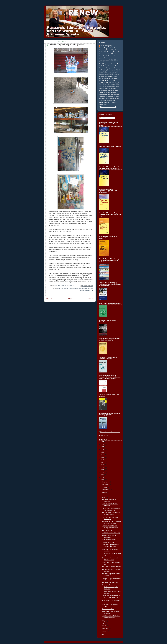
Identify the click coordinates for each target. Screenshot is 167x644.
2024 (103, 445)
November (106, 485)
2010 (103, 480)
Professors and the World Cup (111, 533)
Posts (102, 118)
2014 (103, 470)
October (105, 487)
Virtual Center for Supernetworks (110, 432)
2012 (103, 475)
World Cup (90, 291)
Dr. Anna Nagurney (107, 46)
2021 (103, 452)
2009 (103, 634)
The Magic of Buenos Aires (110, 583)
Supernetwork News (108, 609)
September (106, 490)
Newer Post (49, 298)
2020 (103, 455)
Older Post (91, 298)
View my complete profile (108, 107)
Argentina (60, 289)
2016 (103, 465)
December (106, 482)
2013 (103, 472)
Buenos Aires (68, 289)
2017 (103, 462)
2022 (103, 450)
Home (70, 298)
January (105, 631)
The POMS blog (107, 530)
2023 (103, 447)
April (104, 623)
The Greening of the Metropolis (111, 567)
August (105, 492)
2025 (103, 442)
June (104, 497)
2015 (103, 467)
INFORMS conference (79, 289)
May (104, 621)
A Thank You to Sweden (109, 540)
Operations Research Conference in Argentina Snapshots (110, 587)
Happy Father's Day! (108, 542)
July (104, 495)
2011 (103, 477)
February (105, 628)
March (105, 626)
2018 (103, 460)
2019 (103, 457)
